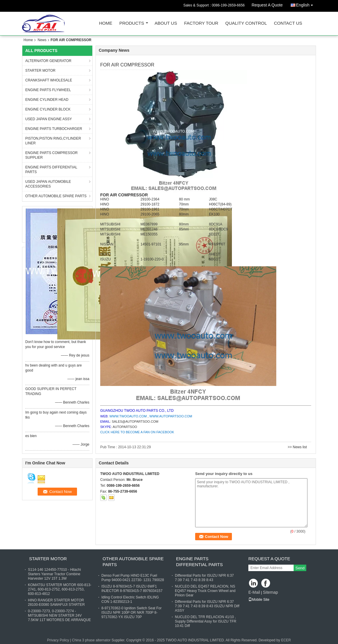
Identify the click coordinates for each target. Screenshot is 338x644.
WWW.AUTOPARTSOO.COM (171, 416)
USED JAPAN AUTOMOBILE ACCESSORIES (48, 184)
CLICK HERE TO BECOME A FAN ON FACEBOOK (137, 432)
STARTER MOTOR (40, 71)
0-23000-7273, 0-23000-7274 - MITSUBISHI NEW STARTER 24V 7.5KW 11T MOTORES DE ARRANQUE (59, 615)
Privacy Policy (58, 640)
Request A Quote (267, 5)
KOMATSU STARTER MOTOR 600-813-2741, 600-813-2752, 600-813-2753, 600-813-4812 (60, 589)
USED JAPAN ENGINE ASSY (49, 119)
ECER (286, 640)
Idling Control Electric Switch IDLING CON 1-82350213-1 (130, 599)
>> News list (297, 447)
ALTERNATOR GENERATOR (48, 61)
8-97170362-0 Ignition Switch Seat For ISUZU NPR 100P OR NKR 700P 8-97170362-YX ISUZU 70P (132, 613)
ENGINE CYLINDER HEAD (47, 100)
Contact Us (288, 23)
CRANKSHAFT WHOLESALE (49, 80)
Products (132, 23)
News (42, 40)
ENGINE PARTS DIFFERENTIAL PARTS (51, 170)
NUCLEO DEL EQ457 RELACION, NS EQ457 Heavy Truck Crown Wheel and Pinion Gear (205, 591)
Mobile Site (259, 600)
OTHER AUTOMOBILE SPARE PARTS (56, 196)
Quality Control (246, 23)
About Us (166, 23)
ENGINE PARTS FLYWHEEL (48, 90)
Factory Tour (201, 23)
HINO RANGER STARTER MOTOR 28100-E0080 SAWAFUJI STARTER (56, 602)
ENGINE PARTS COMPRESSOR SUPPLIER (51, 155)
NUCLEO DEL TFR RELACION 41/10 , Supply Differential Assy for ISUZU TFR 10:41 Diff (206, 621)
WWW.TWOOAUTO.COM (128, 416)
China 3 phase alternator (91, 640)
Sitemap (270, 592)
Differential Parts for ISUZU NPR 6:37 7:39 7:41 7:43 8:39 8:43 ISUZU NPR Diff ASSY (207, 606)
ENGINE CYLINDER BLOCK (48, 109)
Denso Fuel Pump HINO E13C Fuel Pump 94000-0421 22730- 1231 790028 (133, 578)
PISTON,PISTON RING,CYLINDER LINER (53, 141)
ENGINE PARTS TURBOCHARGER (54, 129)
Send (300, 568)
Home (106, 23)
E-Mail (254, 592)
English (306, 4)
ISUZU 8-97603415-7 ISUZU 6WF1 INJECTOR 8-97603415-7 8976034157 (132, 589)
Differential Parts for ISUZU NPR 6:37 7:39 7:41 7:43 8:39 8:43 (204, 578)
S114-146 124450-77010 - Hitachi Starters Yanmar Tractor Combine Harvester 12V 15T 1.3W (54, 574)
